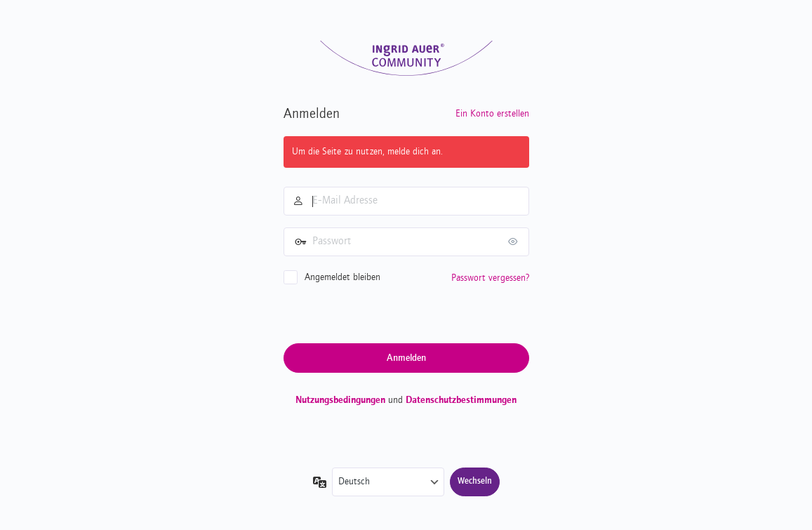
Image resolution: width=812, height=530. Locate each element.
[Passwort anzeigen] (515, 241)
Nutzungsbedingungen (340, 400)
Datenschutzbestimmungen (461, 400)
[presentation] (390, 313)
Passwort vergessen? (490, 278)
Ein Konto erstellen (492, 114)
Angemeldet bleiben (342, 277)
